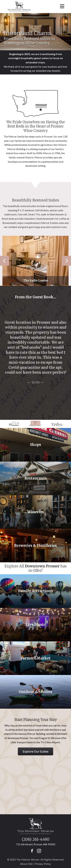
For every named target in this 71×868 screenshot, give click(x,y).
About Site (26, 864)
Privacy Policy (43, 864)
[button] (35, 751)
